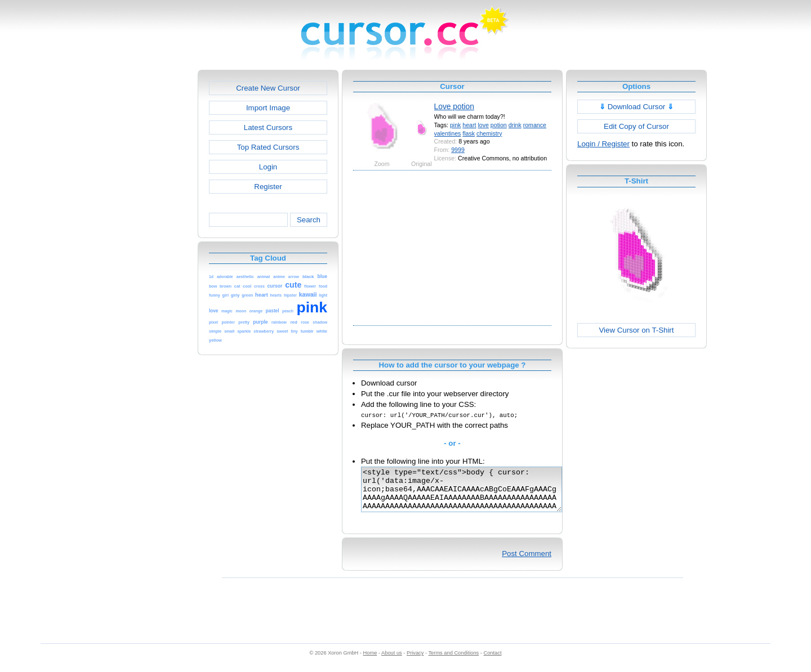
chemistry (489, 133)
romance (535, 125)
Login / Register (603, 144)
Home (370, 661)
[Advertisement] (149, 239)
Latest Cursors (268, 127)
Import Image (268, 108)
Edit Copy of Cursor (636, 126)
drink (515, 125)
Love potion (454, 106)
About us (392, 661)
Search (309, 220)
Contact (493, 661)
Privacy (415, 661)
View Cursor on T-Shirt (637, 330)
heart (469, 125)
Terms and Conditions (453, 661)
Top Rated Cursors (268, 147)
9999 (458, 150)
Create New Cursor (268, 88)
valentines (448, 133)
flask (469, 133)
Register (268, 187)
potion (499, 125)
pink (455, 125)
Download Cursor (636, 107)
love (483, 125)
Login (268, 167)
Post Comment (527, 562)
